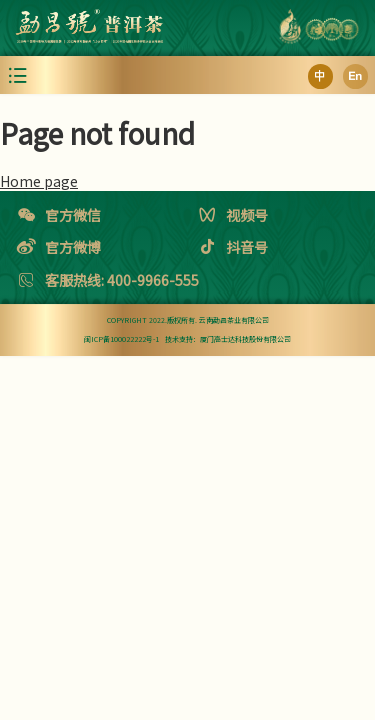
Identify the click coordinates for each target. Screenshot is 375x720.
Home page (39, 181)
